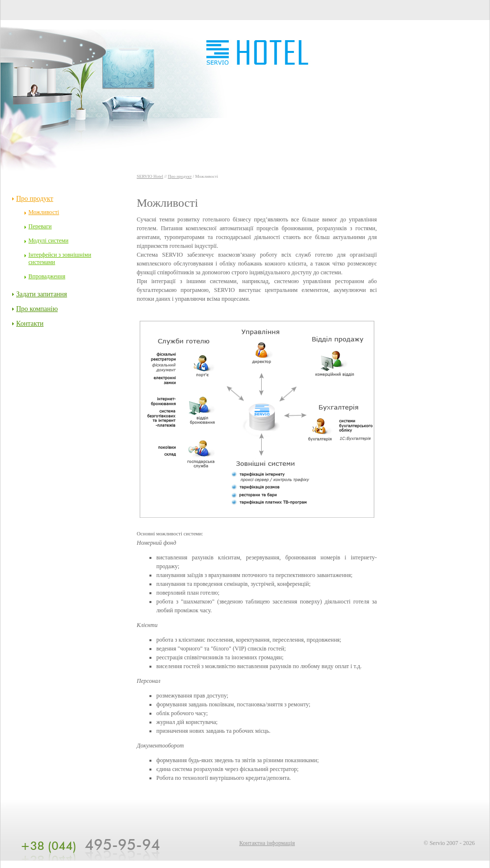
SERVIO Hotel (150, 176)
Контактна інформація (267, 843)
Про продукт (180, 176)
